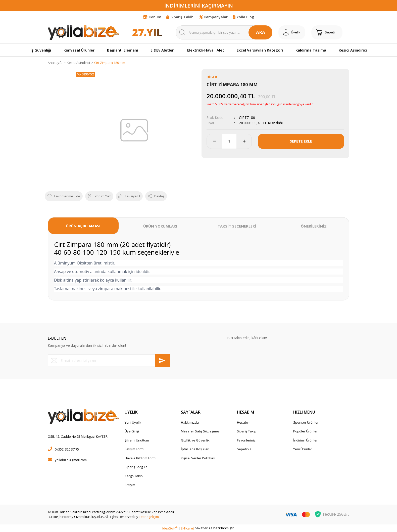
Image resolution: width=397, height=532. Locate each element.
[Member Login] (292, 32)
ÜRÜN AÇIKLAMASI (83, 226)
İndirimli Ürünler (305, 440)
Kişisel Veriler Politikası (198, 458)
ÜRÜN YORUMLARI (160, 226)
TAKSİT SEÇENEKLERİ (237, 226)
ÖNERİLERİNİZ (314, 226)
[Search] (224, 32)
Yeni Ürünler (303, 449)
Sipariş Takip (247, 431)
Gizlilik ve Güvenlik (195, 440)
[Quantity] (229, 141)
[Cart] (327, 32)
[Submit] (162, 361)
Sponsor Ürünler (306, 422)
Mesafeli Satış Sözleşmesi (201, 431)
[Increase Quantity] (244, 141)
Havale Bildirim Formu (141, 458)
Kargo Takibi (134, 476)
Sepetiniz (244, 449)
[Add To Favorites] (64, 196)
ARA (261, 32)
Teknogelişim (149, 517)
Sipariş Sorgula (136, 467)
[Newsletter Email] (109, 361)
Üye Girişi (132, 431)
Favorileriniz (246, 440)
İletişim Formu (135, 449)
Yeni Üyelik (133, 422)
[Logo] (83, 32)
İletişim (130, 485)
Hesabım (244, 422)
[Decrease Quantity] (214, 141)
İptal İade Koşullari (195, 449)
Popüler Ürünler (305, 431)
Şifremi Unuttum (137, 440)
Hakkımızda (190, 422)
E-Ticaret (187, 528)
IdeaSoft (170, 528)
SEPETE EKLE (301, 141)
